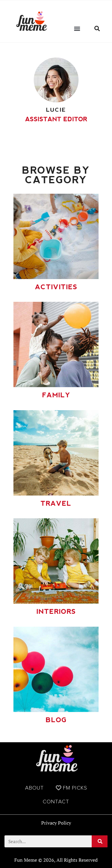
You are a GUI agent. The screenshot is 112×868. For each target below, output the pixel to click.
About (34, 788)
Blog (56, 720)
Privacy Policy (56, 823)
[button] (77, 28)
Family (56, 395)
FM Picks (72, 788)
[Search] (100, 841)
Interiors (56, 612)
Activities (56, 287)
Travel (56, 503)
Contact (56, 802)
